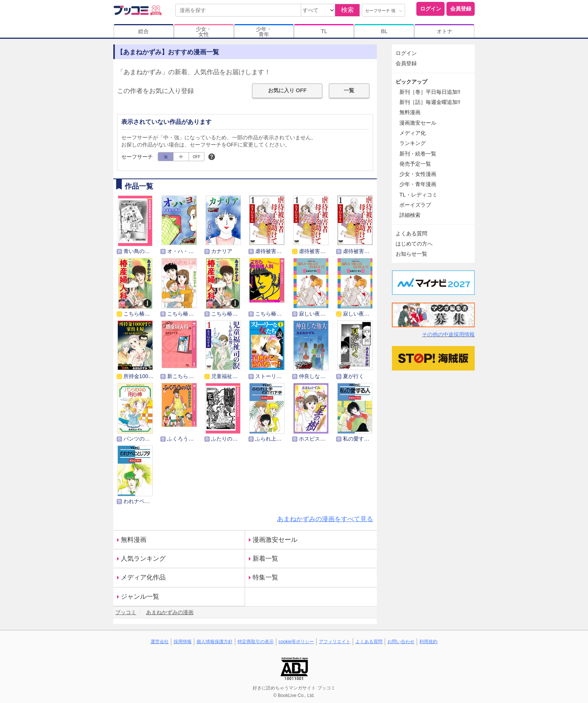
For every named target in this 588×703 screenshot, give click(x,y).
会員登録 (461, 9)
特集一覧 (265, 577)
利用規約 (428, 642)
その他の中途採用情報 (448, 334)
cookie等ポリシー (296, 642)
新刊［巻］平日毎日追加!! (430, 92)
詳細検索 (410, 215)
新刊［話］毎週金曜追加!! (430, 102)
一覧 (349, 90)
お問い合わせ (401, 642)
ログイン (431, 9)
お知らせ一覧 (411, 254)
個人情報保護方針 (215, 642)
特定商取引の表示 (256, 642)
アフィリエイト (335, 642)
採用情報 (183, 642)
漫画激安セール (275, 540)
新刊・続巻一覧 (418, 154)
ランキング (413, 143)
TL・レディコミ (418, 195)
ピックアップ (411, 82)
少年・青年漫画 (418, 184)
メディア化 (413, 133)
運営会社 (160, 642)
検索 (347, 10)
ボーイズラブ (415, 205)
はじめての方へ (414, 244)
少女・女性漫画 (418, 174)
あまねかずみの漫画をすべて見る (325, 519)
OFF (197, 157)
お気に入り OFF (287, 90)
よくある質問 (411, 233)
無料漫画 (134, 540)
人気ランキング (143, 559)
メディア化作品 (143, 577)
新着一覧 (265, 559)
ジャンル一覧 (140, 597)
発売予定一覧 (415, 164)
